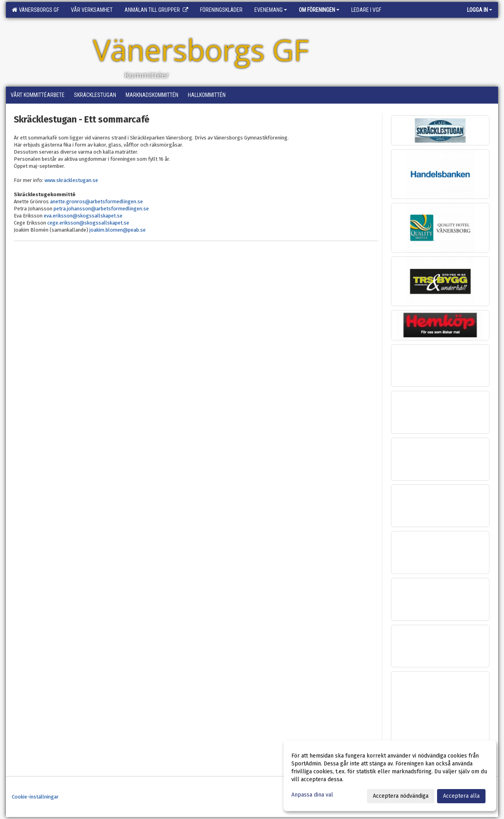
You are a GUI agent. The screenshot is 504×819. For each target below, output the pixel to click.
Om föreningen (319, 10)
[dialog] (390, 776)
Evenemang (271, 10)
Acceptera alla (461, 796)
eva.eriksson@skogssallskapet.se (83, 216)
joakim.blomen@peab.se (118, 230)
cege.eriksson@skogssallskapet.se (88, 223)
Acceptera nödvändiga (401, 796)
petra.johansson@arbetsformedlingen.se (101, 209)
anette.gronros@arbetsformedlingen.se (96, 201)
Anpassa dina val (312, 795)
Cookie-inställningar (35, 797)
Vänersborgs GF (35, 10)
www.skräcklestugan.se (71, 180)
